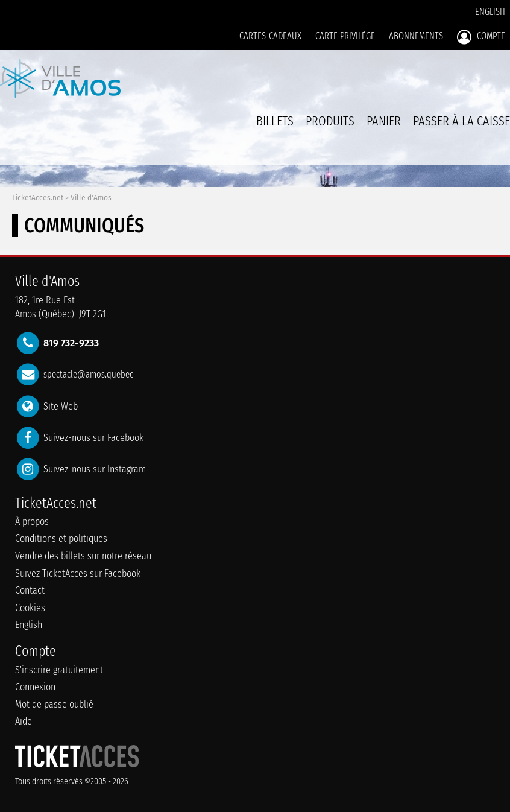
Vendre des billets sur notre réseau (83, 556)
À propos (32, 522)
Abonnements (416, 36)
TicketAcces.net (38, 198)
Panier (384, 128)
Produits (330, 121)
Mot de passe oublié (54, 704)
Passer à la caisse (461, 121)
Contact (30, 590)
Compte (481, 37)
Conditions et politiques (61, 538)
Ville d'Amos (91, 198)
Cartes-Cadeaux (270, 36)
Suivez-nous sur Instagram (95, 469)
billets (275, 121)
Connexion (35, 687)
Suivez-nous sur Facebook (93, 437)
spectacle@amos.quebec (88, 374)
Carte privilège (345, 36)
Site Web (61, 406)
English (490, 12)
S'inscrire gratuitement (59, 670)
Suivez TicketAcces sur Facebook (78, 573)
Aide (24, 721)
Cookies (30, 608)
